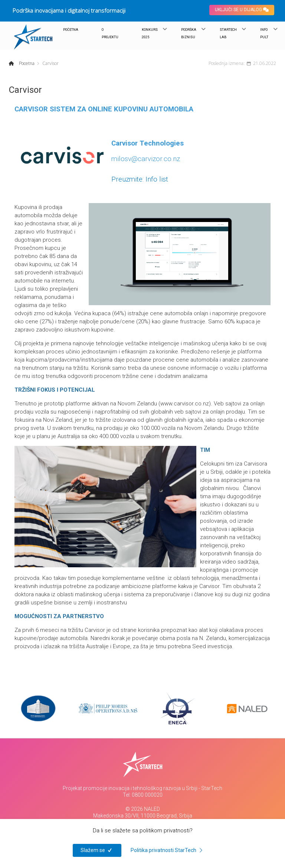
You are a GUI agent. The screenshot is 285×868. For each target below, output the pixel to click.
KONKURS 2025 (150, 33)
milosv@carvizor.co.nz (146, 159)
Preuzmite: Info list (140, 179)
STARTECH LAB (228, 33)
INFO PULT (264, 33)
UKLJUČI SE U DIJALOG (242, 10)
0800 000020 (147, 795)
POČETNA (71, 30)
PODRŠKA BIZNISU (189, 33)
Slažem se (97, 850)
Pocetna (26, 63)
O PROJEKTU (110, 33)
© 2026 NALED (143, 809)
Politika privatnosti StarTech (168, 850)
